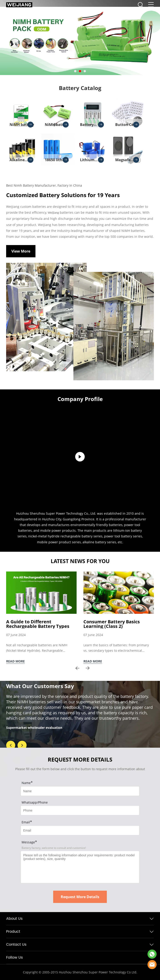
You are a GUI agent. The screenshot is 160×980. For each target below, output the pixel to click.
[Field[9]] (80, 830)
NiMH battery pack (57, 126)
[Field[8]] (80, 810)
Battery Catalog (80, 88)
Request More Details (80, 897)
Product (13, 932)
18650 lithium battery (57, 161)
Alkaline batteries (21, 161)
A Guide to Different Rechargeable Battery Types (38, 624)
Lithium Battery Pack (92, 161)
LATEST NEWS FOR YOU (80, 561)
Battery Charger (92, 126)
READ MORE (15, 661)
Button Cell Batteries (127, 126)
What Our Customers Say (40, 686)
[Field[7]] (80, 791)
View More (21, 251)
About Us (14, 919)
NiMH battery (22, 125)
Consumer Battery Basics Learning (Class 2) (112, 624)
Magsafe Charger (127, 161)
